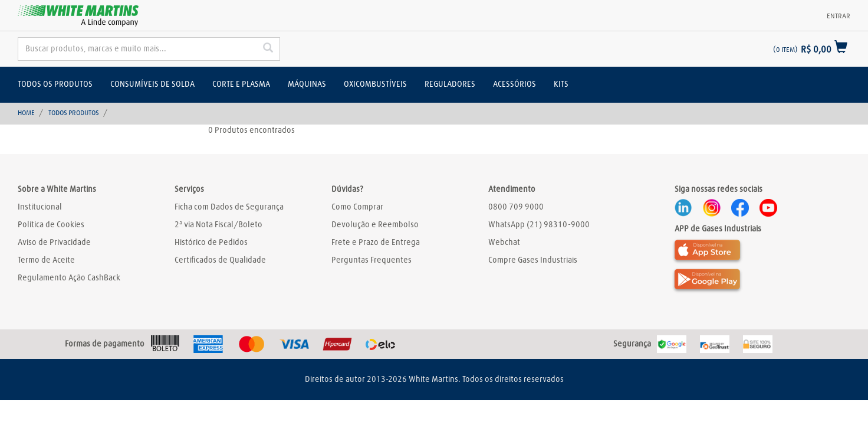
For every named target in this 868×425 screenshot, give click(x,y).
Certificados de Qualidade (220, 260)
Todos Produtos (74, 113)
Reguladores (450, 84)
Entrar (839, 17)
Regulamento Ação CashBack (69, 278)
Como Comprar (357, 207)
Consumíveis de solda (152, 84)
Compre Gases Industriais (533, 260)
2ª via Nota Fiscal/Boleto (218, 225)
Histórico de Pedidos (211, 243)
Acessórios (514, 84)
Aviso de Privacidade (54, 243)
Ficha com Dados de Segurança (229, 207)
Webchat (504, 243)
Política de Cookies (51, 225)
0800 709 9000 (516, 207)
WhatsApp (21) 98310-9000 (539, 225)
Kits (561, 84)
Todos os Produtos (55, 84)
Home (26, 113)
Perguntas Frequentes (371, 260)
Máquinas (307, 84)
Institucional (40, 207)
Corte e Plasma (241, 84)
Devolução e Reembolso (375, 225)
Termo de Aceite (46, 260)
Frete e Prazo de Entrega (376, 243)
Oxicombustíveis (375, 84)
